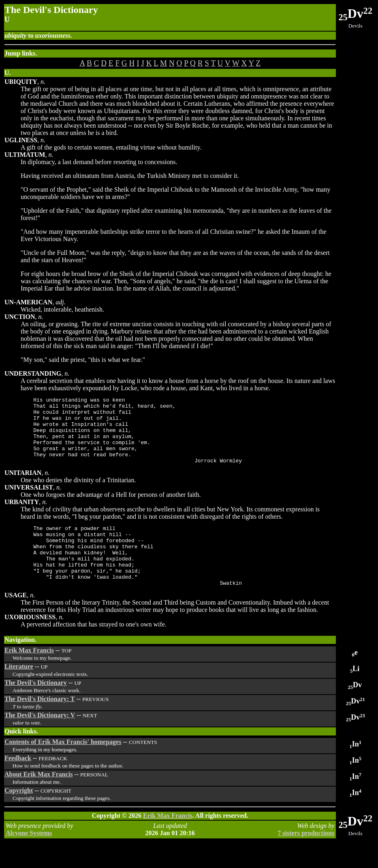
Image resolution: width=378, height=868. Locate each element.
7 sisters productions (306, 858)
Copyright (19, 816)
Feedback (18, 784)
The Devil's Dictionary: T (40, 724)
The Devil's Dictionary (36, 708)
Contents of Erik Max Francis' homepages (63, 767)
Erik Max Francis (29, 676)
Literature (19, 692)
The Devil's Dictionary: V (40, 741)
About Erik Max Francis (38, 800)
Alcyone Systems (29, 858)
